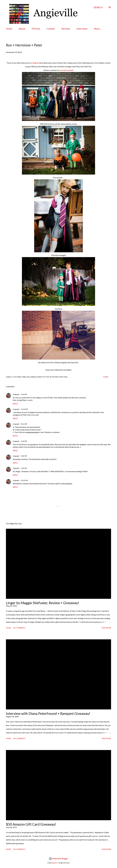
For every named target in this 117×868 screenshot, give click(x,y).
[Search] (98, 7)
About (22, 29)
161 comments (19, 628)
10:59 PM (24, 480)
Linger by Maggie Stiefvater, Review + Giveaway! (43, 603)
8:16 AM (24, 424)
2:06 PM (24, 441)
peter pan (54, 377)
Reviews (66, 29)
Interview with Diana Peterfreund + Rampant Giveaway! (48, 713)
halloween (31, 377)
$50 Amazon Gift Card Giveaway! (31, 824)
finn (24, 377)
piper (61, 377)
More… (98, 29)
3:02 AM (24, 468)
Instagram (35, 63)
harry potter (43, 377)
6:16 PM (24, 394)
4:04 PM (24, 456)
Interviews (82, 29)
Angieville (55, 863)
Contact (51, 29)
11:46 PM (24, 409)
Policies (36, 29)
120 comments (19, 738)
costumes (17, 377)
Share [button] (106, 377)
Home (9, 29)
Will (66, 377)
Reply (15, 404)
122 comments (19, 849)
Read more (106, 628)
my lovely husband (66, 70)
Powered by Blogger (58, 859)
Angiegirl (16, 394)
